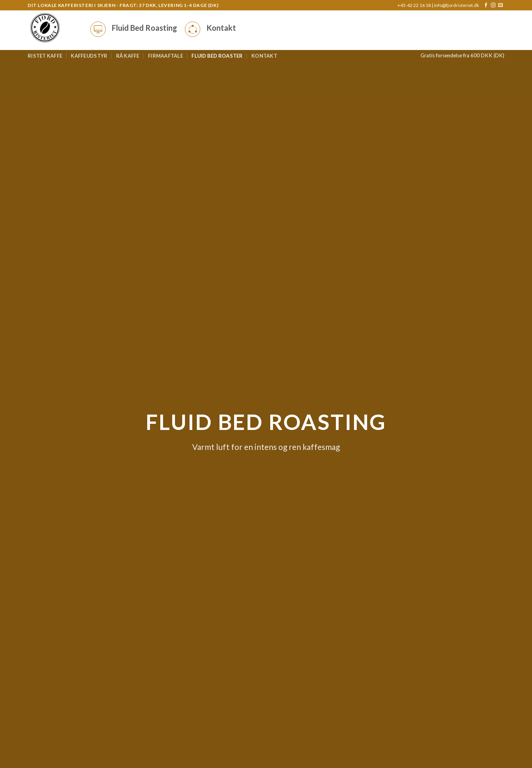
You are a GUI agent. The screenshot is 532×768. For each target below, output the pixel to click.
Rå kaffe (128, 56)
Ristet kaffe (45, 56)
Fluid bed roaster (217, 56)
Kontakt (264, 56)
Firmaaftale (165, 56)
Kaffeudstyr (89, 56)
